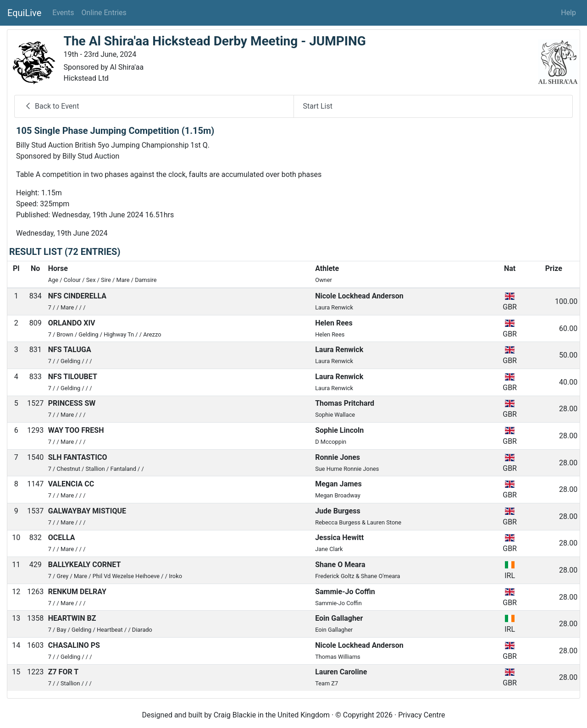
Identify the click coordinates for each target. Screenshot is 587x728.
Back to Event (51, 106)
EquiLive (24, 13)
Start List (318, 106)
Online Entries (104, 13)
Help (568, 13)
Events (63, 13)
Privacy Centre (421, 715)
